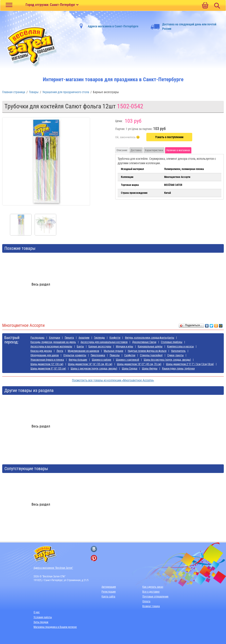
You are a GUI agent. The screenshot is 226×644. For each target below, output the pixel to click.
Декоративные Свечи (144, 342)
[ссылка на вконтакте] (94, 549)
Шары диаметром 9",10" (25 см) (48, 369)
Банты (80, 346)
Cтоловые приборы (172, 342)
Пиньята (69, 338)
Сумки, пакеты (175, 355)
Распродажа (37, 338)
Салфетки (130, 355)
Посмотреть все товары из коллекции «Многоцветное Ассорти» (113, 380)
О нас (37, 612)
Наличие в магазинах (178, 150)
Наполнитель (178, 351)
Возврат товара (151, 606)
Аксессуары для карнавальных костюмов (104, 342)
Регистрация (109, 592)
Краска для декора (41, 351)
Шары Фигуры (150, 369)
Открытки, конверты (75, 355)
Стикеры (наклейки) (151, 355)
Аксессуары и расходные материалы (51, 346)
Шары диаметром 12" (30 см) (47, 364)
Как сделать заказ (153, 587)
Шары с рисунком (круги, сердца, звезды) (94, 369)
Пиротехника (98, 355)
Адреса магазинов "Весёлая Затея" (53, 568)
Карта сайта (108, 597)
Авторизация (109, 587)
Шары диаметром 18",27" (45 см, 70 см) (139, 364)
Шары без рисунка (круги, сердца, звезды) (167, 360)
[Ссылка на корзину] (205, 6)
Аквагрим (84, 338)
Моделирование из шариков (83, 351)
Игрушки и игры (124, 346)
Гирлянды (99, 338)
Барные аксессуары (100, 346)
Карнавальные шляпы (150, 346)
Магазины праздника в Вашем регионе (55, 627)
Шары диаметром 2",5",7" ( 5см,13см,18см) (190, 364)
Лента (60, 351)
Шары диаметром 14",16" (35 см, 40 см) (90, 364)
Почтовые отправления (155, 597)
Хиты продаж (41, 622)
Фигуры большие (78, 360)
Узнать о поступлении (169, 137)
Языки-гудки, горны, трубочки (178, 369)
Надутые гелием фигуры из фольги (147, 351)
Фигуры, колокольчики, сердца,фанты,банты (150, 338)
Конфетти (115, 338)
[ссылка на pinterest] (94, 558)
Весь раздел (41, 284)
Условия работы (43, 617)
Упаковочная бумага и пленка (47, 360)
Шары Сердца (130, 369)
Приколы (115, 355)
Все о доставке (151, 592)
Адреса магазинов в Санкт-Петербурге (113, 26)
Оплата (146, 601)
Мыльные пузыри (113, 351)
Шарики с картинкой (127, 360)
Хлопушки (55, 338)
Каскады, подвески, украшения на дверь (53, 342)
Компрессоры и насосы (180, 346)
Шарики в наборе (102, 360)
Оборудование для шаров (45, 355)
